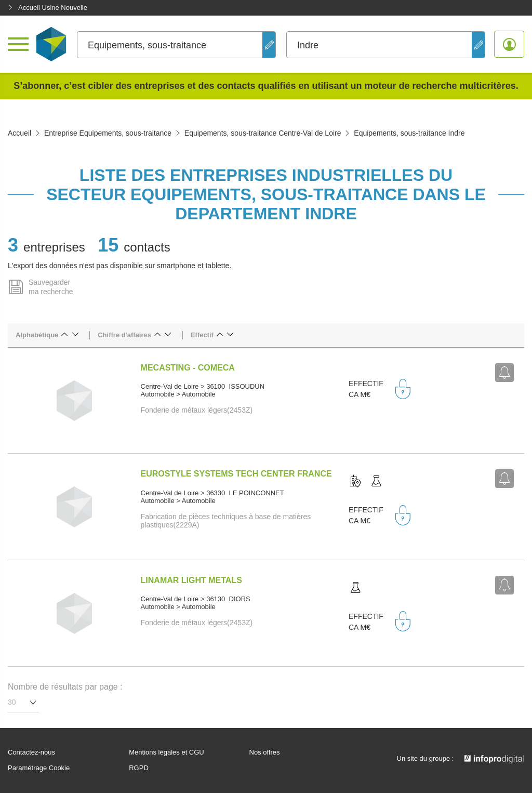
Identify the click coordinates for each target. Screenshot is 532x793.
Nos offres (265, 752)
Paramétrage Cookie (39, 768)
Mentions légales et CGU (167, 752)
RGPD (139, 768)
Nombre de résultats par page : (65, 687)
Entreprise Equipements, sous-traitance (108, 133)
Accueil (19, 133)
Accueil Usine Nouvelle (48, 8)
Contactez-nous (31, 752)
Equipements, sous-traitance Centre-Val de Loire (263, 133)
